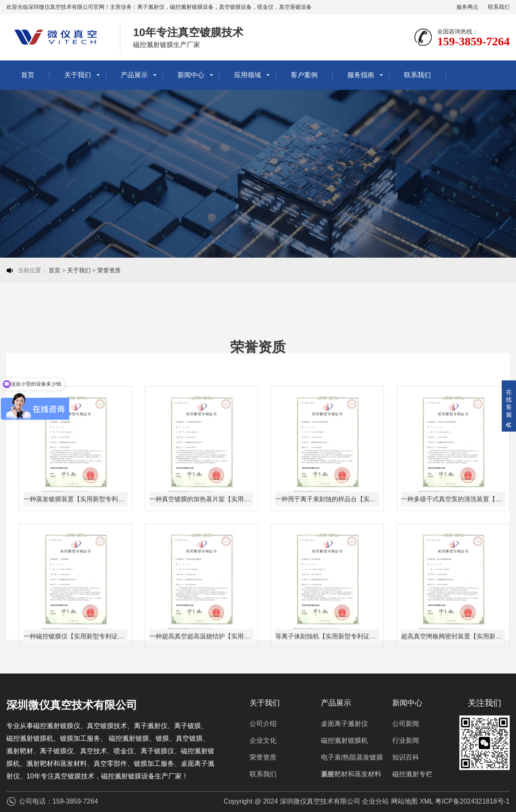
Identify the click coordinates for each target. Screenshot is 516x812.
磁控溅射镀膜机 (344, 740)
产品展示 (134, 75)
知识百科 (406, 757)
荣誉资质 (109, 270)
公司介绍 (263, 724)
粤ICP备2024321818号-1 (472, 801)
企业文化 (263, 740)
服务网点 (467, 7)
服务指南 (361, 75)
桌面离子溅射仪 (344, 724)
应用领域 (248, 75)
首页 (28, 75)
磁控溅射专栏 (412, 774)
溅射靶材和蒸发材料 (351, 774)
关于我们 (78, 75)
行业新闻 (406, 740)
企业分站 (375, 801)
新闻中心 (191, 75)
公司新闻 (406, 724)
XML (426, 801)
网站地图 (404, 801)
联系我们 (499, 7)
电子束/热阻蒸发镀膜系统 (352, 760)
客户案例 (304, 75)
